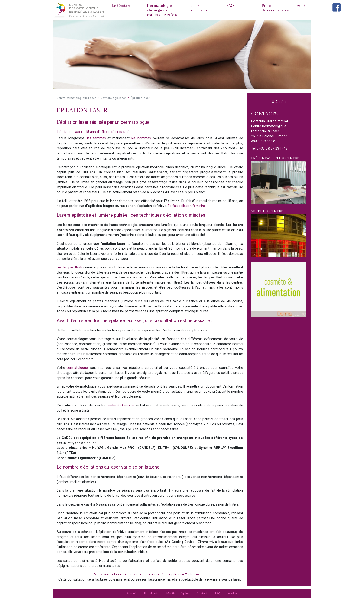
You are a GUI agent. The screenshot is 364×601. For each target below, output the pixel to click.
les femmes (96, 138)
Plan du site (151, 593)
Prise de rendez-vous (276, 8)
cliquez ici (196, 574)
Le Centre (121, 5)
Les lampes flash (69, 267)
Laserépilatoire (200, 8)
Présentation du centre (279, 180)
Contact (202, 593)
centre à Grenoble (120, 405)
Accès (302, 5)
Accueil (131, 593)
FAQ (230, 5)
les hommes (141, 138)
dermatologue (77, 368)
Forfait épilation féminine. (187, 206)
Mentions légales (178, 593)
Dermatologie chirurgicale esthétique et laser (164, 10)
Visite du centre (279, 233)
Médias (233, 593)
